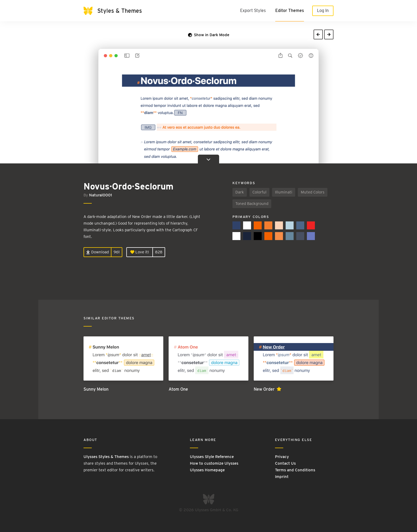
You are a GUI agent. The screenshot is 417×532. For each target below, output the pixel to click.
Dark (240, 192)
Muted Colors (313, 192)
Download (97, 252)
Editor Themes (290, 11)
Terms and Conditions (295, 470)
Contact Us (285, 463)
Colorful (259, 192)
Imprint (282, 477)
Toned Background (252, 204)
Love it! (140, 252)
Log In (323, 11)
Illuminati (284, 192)
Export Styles (253, 11)
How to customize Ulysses (214, 463)
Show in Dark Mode (209, 35)
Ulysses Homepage (207, 470)
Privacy (282, 457)
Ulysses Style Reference (212, 457)
